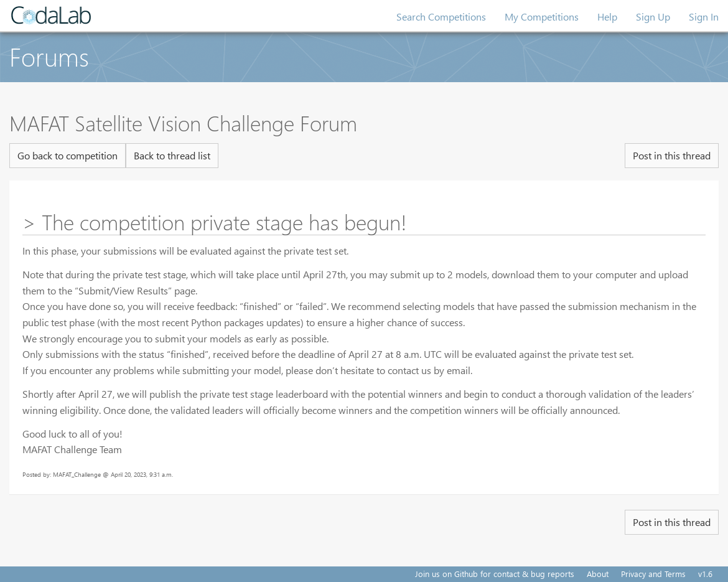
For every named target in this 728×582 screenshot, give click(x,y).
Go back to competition (68, 155)
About (598, 574)
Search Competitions (441, 16)
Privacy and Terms (653, 574)
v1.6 (705, 574)
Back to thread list (172, 155)
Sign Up (653, 16)
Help (607, 16)
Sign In (704, 16)
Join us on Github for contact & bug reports (495, 574)
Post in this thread (672, 155)
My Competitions (542, 16)
